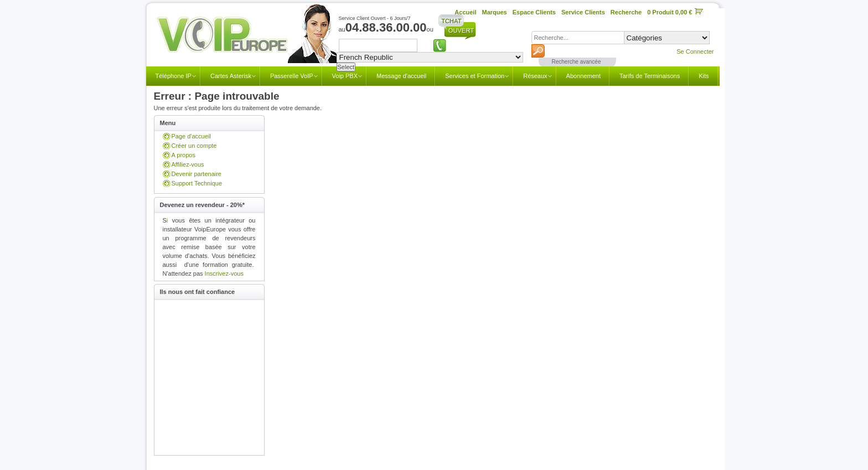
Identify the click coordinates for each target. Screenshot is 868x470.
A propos (184, 155)
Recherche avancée (577, 62)
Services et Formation (475, 76)
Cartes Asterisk (231, 76)
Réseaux (535, 76)
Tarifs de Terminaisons (650, 76)
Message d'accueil (401, 76)
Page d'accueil (191, 136)
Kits (704, 76)
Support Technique (197, 183)
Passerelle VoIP (292, 76)
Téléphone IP (174, 76)
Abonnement (583, 76)
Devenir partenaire (197, 174)
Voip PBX (345, 76)
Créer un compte (194, 146)
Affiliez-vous (188, 164)
